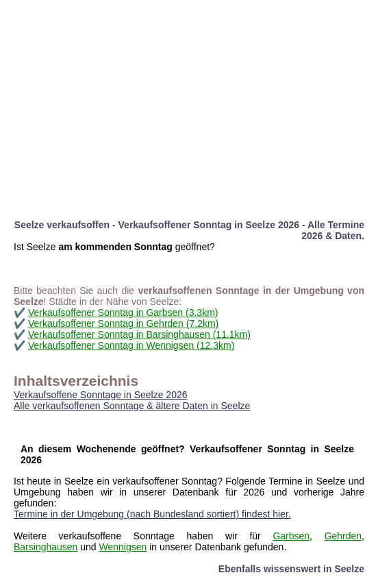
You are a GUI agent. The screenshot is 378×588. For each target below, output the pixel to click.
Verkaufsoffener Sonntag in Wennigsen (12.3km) (131, 345)
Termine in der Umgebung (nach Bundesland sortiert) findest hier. (152, 514)
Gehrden (343, 536)
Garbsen (291, 536)
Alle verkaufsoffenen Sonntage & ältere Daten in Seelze (132, 406)
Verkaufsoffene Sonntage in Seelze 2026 (101, 395)
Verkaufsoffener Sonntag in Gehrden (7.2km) (123, 323)
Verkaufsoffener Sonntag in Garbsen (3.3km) (123, 313)
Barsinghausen (46, 547)
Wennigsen (123, 547)
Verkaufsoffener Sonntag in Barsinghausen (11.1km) (139, 334)
